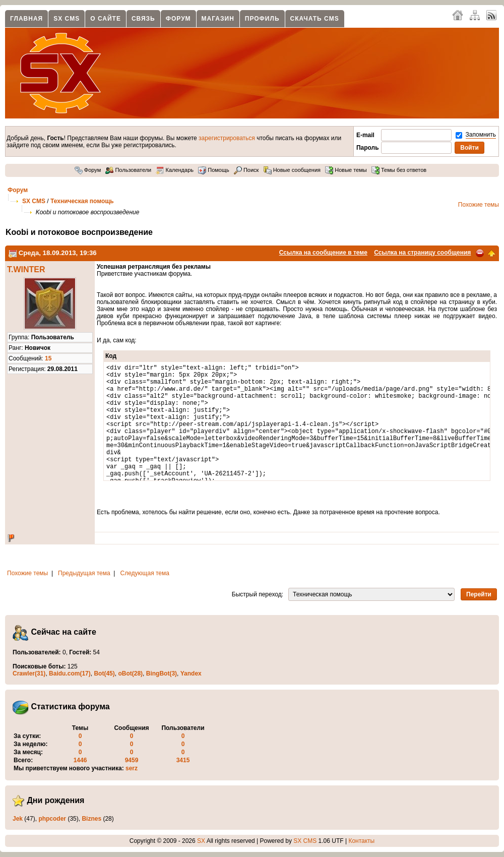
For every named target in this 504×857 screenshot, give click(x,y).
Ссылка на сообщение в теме (323, 253)
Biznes (91, 819)
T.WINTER (26, 269)
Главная (26, 19)
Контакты (361, 841)
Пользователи (128, 170)
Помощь (214, 170)
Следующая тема (145, 573)
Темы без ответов (399, 170)
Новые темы (346, 170)
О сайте (106, 19)
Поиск (246, 170)
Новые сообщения (292, 170)
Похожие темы (479, 205)
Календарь (175, 170)
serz (132, 768)
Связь (143, 19)
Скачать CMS (315, 19)
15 (48, 358)
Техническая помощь (82, 201)
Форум (178, 19)
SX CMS (67, 19)
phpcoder (52, 819)
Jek (18, 819)
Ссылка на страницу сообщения (422, 253)
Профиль (262, 19)
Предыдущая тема (84, 573)
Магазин (218, 19)
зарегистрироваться (227, 138)
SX (201, 841)
